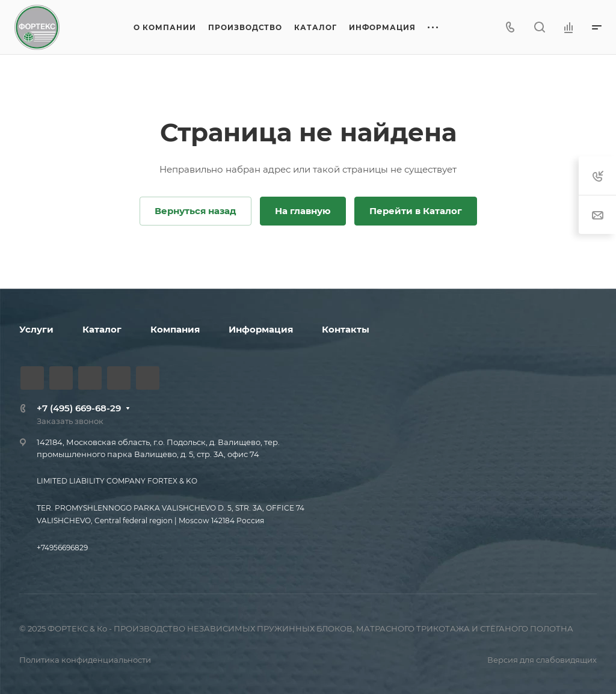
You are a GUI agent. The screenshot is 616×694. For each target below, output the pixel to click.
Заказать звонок (70, 421)
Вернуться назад (196, 211)
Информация (261, 329)
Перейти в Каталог (416, 211)
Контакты (346, 329)
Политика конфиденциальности (85, 660)
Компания (175, 329)
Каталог (102, 329)
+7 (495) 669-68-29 (79, 408)
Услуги (36, 329)
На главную (303, 211)
